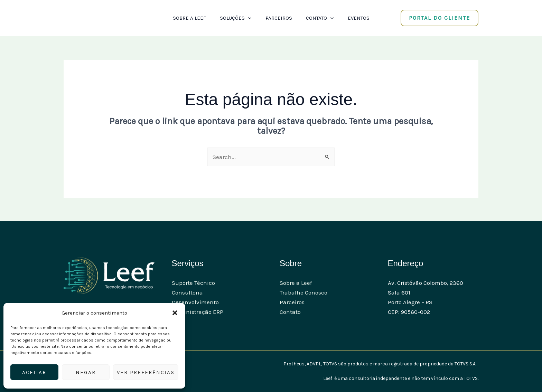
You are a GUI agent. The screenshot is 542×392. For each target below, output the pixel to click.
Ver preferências (146, 372)
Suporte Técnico (193, 283)
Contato (290, 312)
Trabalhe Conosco (303, 292)
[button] (175, 313)
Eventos (362, 18)
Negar (86, 372)
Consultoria (187, 292)
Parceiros (279, 18)
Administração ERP (198, 312)
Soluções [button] (234, 18)
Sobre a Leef (186, 18)
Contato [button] (322, 18)
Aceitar (34, 372)
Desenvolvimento (195, 302)
